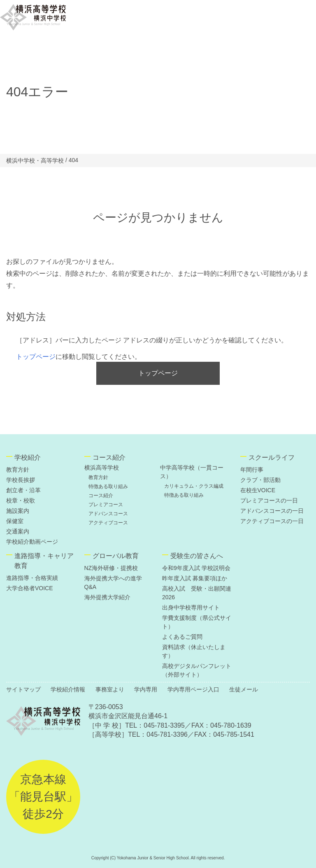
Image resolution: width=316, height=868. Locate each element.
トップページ (36, 357)
